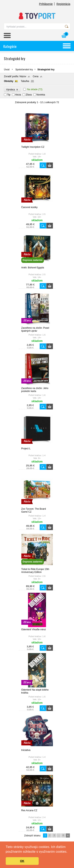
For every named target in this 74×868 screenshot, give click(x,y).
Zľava (29, 95)
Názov (23, 76)
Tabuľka (25, 81)
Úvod (7, 70)
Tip (9, 95)
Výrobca (12, 89)
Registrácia (63, 4)
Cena (36, 76)
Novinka (41, 95)
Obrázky (9, 81)
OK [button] (22, 861)
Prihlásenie (46, 4)
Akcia (18, 95)
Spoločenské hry (24, 70)
